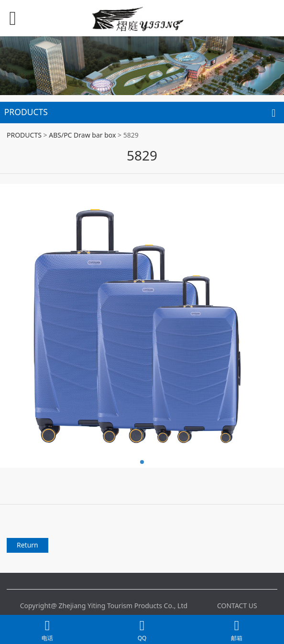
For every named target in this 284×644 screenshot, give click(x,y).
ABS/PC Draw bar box (82, 135)
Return (27, 545)
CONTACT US (237, 606)
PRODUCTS (24, 135)
